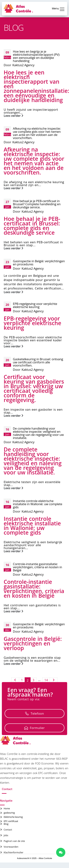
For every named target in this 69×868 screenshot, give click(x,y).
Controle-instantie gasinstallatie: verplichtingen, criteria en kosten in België (37, 567)
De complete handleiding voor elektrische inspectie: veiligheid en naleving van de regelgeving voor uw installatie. (38, 433)
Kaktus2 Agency (23, 65)
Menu (55, 9)
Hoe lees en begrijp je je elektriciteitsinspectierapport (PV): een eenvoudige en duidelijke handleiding (36, 56)
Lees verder (14, 116)
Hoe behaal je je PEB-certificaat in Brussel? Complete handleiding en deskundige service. (37, 204)
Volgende (54, 681)
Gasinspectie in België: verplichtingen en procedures (39, 263)
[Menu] (62, 9)
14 (46, 680)
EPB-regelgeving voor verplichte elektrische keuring (35, 305)
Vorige (15, 681)
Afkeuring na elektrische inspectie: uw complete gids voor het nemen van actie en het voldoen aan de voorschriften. (37, 133)
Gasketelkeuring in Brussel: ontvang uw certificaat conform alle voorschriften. (38, 362)
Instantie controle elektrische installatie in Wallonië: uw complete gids (38, 504)
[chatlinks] (61, 852)
